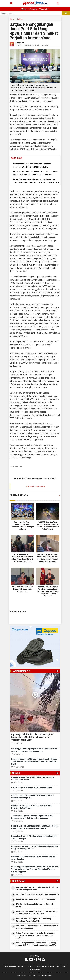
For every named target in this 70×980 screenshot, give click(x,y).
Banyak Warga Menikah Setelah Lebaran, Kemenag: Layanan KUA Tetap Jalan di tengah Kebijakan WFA (36, 944)
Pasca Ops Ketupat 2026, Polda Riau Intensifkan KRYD (37, 894)
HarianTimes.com (35, 486)
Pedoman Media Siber (45, 966)
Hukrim (20, 19)
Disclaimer (61, 966)
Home (12, 19)
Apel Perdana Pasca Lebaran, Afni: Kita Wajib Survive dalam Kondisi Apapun (37, 927)
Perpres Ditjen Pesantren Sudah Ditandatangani (32, 788)
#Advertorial (43, 9)
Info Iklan (31, 966)
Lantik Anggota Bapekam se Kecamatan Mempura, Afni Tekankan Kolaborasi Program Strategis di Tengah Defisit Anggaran (35, 869)
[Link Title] (27, 959)
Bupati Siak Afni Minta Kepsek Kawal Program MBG (36, 899)
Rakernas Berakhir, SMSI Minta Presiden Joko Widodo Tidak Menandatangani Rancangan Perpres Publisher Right (34, 761)
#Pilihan (24, 9)
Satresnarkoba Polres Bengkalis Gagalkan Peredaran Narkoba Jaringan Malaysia (32, 165)
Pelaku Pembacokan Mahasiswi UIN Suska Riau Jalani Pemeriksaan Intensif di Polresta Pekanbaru (36, 181)
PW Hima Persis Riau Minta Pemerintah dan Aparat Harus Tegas (22, 589)
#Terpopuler (33, 9)
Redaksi (21, 966)
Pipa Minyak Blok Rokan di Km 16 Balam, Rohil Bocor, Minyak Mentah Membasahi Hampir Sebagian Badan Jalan (33, 737)
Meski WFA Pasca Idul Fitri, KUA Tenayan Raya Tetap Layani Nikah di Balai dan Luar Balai (37, 913)
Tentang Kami (10, 966)
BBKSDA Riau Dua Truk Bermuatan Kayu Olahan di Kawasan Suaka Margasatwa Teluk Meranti (36, 173)
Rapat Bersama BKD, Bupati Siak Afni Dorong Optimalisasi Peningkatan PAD (33, 920)
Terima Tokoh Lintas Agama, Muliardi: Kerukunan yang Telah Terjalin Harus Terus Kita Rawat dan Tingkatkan (35, 935)
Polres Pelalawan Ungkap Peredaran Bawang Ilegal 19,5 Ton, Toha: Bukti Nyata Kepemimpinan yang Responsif (48, 591)
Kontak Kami (35, 970)
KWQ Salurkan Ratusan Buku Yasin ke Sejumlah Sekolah (34, 905)
